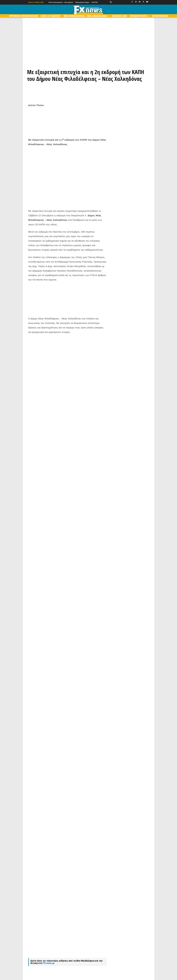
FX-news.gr (49, 963)
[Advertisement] (68, 192)
